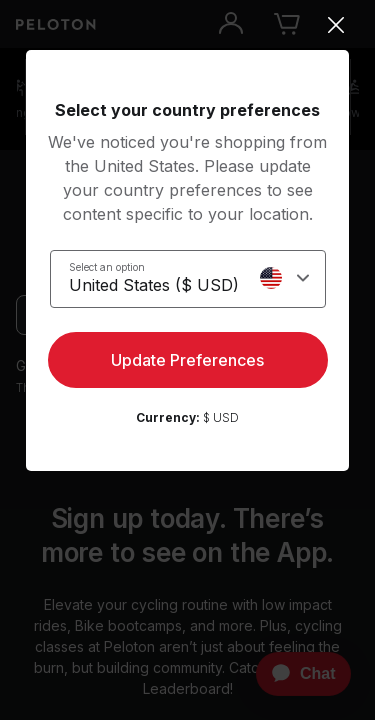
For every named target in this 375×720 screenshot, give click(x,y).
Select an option (107, 267)
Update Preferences (187, 360)
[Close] (187, 25)
